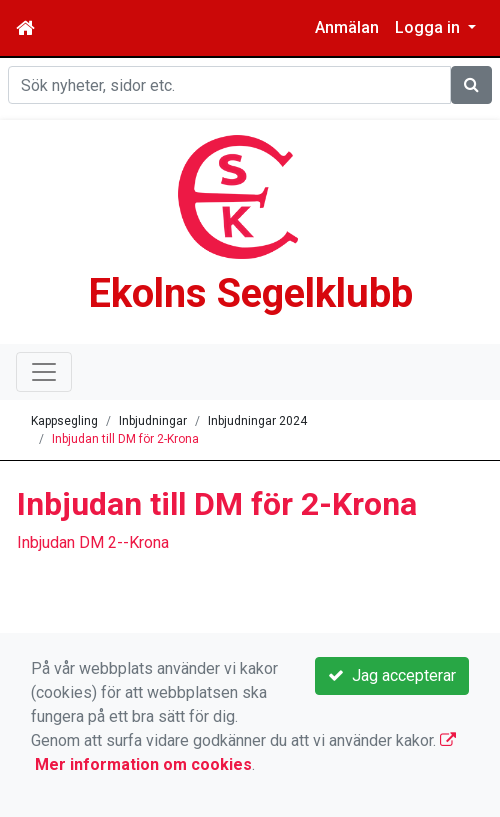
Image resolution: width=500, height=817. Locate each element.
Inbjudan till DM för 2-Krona (125, 439)
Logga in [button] (429, 27)
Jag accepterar (392, 675)
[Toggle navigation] (44, 372)
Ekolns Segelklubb (250, 293)
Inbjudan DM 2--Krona (93, 542)
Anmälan (347, 27)
